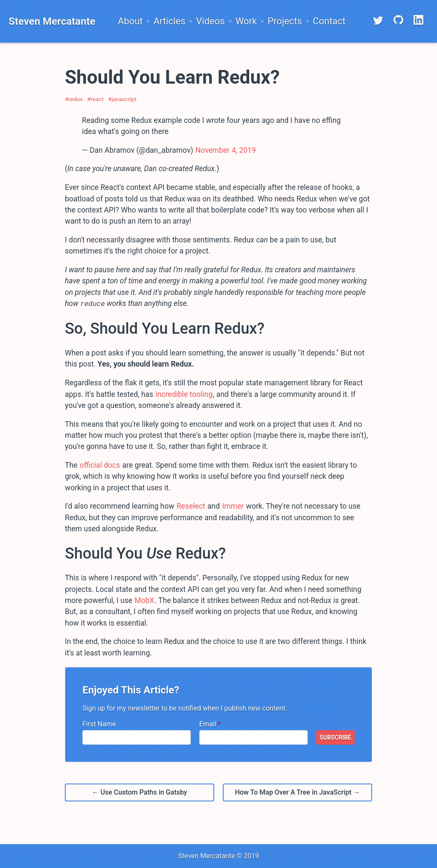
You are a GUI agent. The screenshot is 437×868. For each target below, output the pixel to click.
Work (246, 21)
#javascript (122, 99)
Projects (285, 21)
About (130, 21)
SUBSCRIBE (335, 737)
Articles (170, 21)
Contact (329, 21)
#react (95, 99)
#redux (74, 99)
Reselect (191, 506)
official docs (100, 465)
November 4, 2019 (226, 150)
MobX (144, 600)
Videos (210, 21)
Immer (233, 506)
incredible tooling (184, 394)
